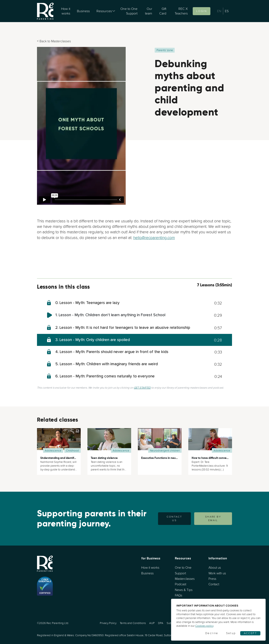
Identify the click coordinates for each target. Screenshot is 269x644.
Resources (104, 11)
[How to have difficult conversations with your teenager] (210, 440)
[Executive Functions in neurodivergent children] (160, 440)
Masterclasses (185, 579)
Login (202, 11)
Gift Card (163, 11)
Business (83, 11)
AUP (152, 623)
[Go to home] (45, 11)
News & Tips (184, 590)
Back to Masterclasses (55, 41)
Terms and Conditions (133, 623)
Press (212, 579)
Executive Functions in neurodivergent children (172, 458)
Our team (149, 11)
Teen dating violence (104, 458)
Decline (212, 633)
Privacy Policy (108, 623)
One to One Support (129, 11)
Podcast (181, 584)
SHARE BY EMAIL (213, 519)
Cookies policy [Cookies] (204, 626)
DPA (161, 623)
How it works (66, 11)
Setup (231, 633)
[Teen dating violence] (109, 440)
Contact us (174, 519)
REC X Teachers (181, 11)
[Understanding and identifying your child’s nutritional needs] (59, 440)
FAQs (179, 595)
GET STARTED (142, 388)
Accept (250, 633)
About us (215, 568)
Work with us (217, 573)
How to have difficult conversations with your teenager (227, 458)
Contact (214, 584)
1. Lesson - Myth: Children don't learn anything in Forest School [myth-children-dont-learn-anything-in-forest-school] (110, 315)
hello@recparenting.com (154, 238)
